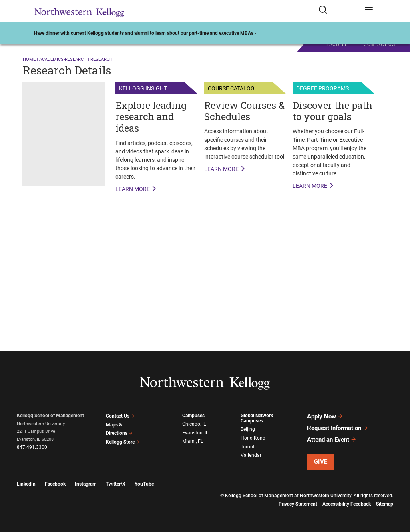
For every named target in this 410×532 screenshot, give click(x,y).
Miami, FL (193, 441)
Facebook (55, 484)
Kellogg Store (123, 442)
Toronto (249, 447)
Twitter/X (116, 484)
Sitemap (385, 504)
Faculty (337, 44)
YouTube (144, 484)
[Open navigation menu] (369, 11)
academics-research (63, 59)
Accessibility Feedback (347, 504)
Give (321, 462)
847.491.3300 (32, 447)
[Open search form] (339, 11)
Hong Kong (253, 438)
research (101, 59)
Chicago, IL (194, 424)
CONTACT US (379, 44)
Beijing (248, 429)
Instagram (86, 484)
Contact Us (120, 416)
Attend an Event (332, 440)
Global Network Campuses (257, 418)
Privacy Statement (298, 504)
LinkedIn (26, 484)
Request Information (338, 428)
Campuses (193, 416)
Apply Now (325, 416)
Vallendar (251, 455)
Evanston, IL (195, 433)
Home (29, 59)
